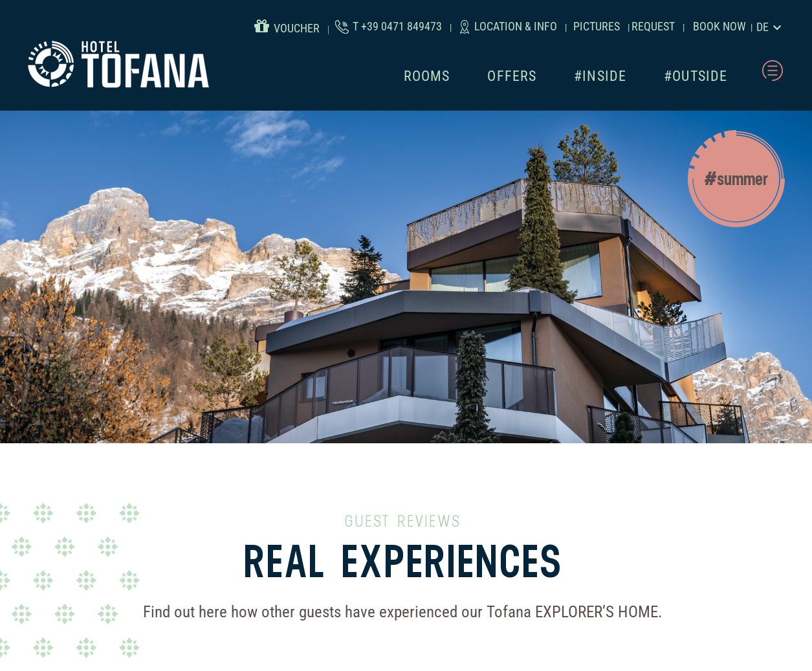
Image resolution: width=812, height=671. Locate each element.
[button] (736, 179)
